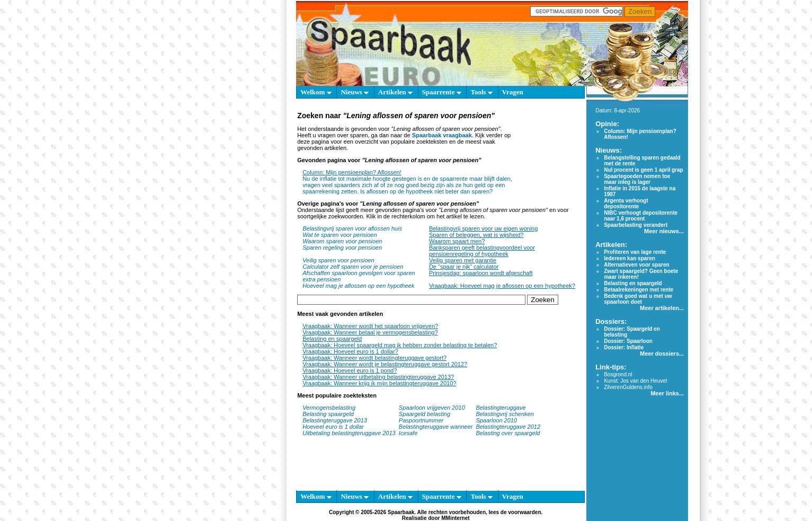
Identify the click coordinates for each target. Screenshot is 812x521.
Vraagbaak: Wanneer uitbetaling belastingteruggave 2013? (378, 377)
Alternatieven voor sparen (636, 265)
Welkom (316, 92)
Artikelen (395, 92)
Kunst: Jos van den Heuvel (635, 381)
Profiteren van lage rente (635, 252)
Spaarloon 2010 (497, 420)
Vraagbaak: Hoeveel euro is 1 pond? (350, 370)
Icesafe (408, 433)
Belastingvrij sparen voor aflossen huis (352, 228)
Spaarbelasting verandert (636, 225)
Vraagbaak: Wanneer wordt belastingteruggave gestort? (374, 358)
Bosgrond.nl (618, 374)
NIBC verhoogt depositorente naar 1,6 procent (641, 216)
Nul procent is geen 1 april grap (643, 170)
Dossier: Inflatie (624, 347)
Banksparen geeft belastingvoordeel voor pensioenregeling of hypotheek (482, 251)
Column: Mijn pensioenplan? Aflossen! (352, 172)
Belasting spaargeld (328, 414)
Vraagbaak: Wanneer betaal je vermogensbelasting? (370, 332)
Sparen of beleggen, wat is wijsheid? (476, 235)
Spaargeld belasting (425, 414)
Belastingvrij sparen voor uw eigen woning (483, 228)
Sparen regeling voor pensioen (342, 248)
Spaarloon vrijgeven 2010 (432, 408)
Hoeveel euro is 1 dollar (333, 427)
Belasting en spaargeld (332, 339)
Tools (481, 92)
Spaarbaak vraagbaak (442, 135)
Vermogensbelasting (329, 408)
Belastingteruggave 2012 (508, 427)
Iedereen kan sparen (630, 258)
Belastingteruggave (501, 408)
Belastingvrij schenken (505, 414)
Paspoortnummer (421, 420)
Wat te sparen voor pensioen (340, 235)
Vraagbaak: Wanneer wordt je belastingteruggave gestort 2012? (385, 364)
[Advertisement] (546, 152)
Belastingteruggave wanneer (436, 427)
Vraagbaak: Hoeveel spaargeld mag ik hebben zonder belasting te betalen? (400, 345)
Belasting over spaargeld (508, 433)
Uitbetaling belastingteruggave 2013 (349, 433)
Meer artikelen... (662, 308)
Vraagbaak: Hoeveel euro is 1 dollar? (350, 351)
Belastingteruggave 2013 (335, 420)
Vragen (513, 92)
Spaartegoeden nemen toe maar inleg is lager (637, 179)
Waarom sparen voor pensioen (342, 241)
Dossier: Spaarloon (628, 341)
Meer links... (667, 393)
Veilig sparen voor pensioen (338, 260)
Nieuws (355, 92)
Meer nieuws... (664, 231)
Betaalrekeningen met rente (639, 290)
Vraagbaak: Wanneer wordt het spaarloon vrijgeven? (370, 326)
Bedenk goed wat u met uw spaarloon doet (638, 299)
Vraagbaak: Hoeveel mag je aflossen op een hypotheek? (502, 286)
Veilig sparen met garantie (463, 260)
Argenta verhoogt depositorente (626, 204)
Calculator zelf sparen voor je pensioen (353, 267)
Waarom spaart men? (457, 241)
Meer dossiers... (662, 354)
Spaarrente (442, 92)
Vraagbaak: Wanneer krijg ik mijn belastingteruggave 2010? (379, 383)
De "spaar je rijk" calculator (464, 267)
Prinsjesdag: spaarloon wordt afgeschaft (481, 273)
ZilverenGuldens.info (628, 387)
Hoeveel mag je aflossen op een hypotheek (358, 286)
